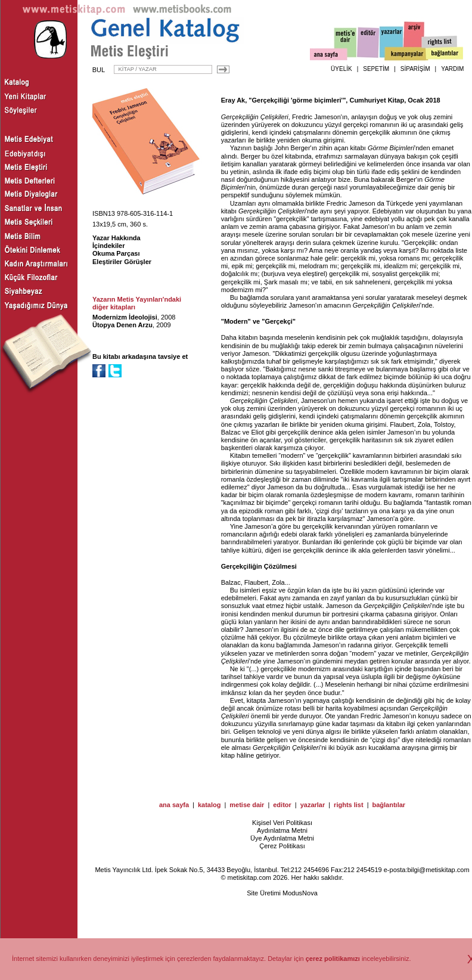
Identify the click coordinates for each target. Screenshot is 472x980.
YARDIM (452, 69)
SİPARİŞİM (415, 69)
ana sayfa (174, 805)
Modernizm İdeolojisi (125, 317)
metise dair (247, 805)
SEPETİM (376, 69)
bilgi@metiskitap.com (438, 870)
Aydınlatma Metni (282, 830)
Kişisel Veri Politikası (282, 823)
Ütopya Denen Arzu (122, 325)
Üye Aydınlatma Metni (282, 838)
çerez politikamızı (333, 959)
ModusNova (300, 893)
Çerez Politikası (282, 846)
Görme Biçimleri (391, 148)
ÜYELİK (341, 69)
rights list (349, 805)
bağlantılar (389, 805)
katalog (209, 805)
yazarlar (313, 805)
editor (282, 805)
